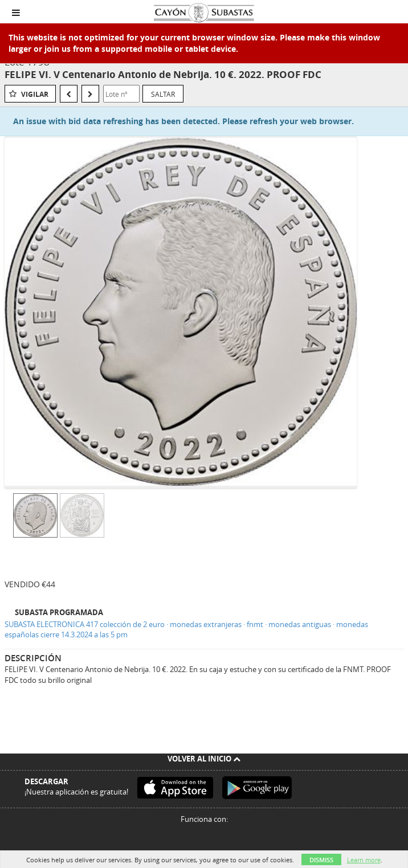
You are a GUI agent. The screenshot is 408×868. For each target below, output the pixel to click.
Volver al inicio (204, 759)
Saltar (163, 94)
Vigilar (35, 94)
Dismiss (321, 860)
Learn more (364, 860)
